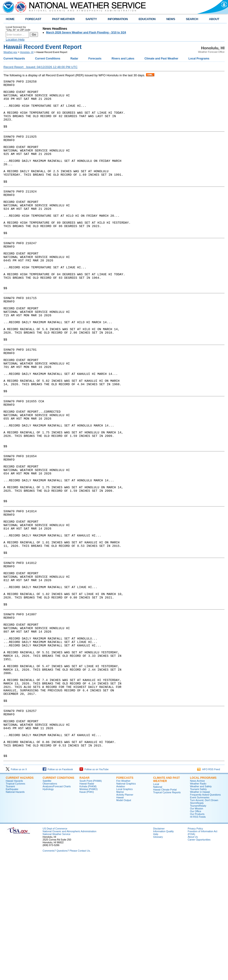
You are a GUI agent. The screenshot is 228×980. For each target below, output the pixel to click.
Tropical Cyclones (15, 905)
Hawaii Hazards (14, 902)
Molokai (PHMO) (89, 910)
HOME (10, 19)
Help (156, 955)
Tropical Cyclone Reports (167, 913)
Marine (120, 913)
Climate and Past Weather (161, 59)
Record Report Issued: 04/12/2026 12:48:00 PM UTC (41, 67)
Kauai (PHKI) (87, 913)
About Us (193, 958)
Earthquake (12, 910)
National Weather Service (57, 955)
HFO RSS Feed (209, 890)
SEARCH (192, 19)
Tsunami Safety (198, 910)
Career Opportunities (199, 961)
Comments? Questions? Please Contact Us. (67, 972)
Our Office (196, 932)
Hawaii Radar (87, 905)
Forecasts (95, 59)
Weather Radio (198, 905)
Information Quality (163, 952)
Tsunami (10, 907)
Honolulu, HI (27, 52)
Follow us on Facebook (58, 890)
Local (156, 905)
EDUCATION (147, 19)
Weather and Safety (201, 907)
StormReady (197, 924)
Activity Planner (125, 916)
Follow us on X (16, 890)
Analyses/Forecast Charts (57, 907)
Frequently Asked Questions (205, 916)
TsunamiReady (198, 927)
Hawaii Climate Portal (165, 911)
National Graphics (126, 905)
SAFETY (91, 19)
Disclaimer (159, 950)
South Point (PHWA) (91, 902)
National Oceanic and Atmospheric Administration (69, 952)
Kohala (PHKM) (88, 907)
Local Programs (199, 59)
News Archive (197, 902)
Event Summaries (200, 918)
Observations (50, 905)
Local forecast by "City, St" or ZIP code (18, 28)
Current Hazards (14, 59)
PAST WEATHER (63, 19)
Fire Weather (123, 902)
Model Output (124, 921)
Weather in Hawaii (200, 913)
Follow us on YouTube (94, 890)
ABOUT (214, 19)
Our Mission (197, 930)
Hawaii (120, 918)
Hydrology (48, 910)
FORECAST (33, 19)
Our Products (197, 935)
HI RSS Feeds (198, 938)
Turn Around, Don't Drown (204, 921)
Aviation (121, 907)
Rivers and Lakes (123, 59)
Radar (74, 59)
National (158, 908)
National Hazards (15, 913)
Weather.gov (10, 52)
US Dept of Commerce (55, 950)
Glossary (158, 958)
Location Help (15, 40)
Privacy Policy (195, 950)
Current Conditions (48, 59)
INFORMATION (118, 19)
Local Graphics (124, 910)
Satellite (47, 902)
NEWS (171, 19)
